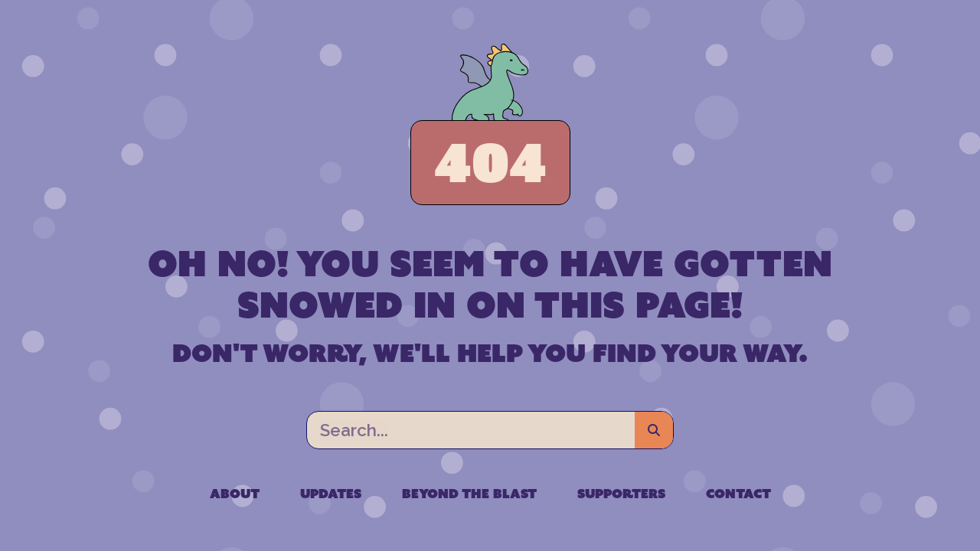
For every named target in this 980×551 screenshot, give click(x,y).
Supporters (621, 494)
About (235, 494)
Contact (738, 494)
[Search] (654, 430)
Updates (331, 494)
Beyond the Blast (469, 494)
